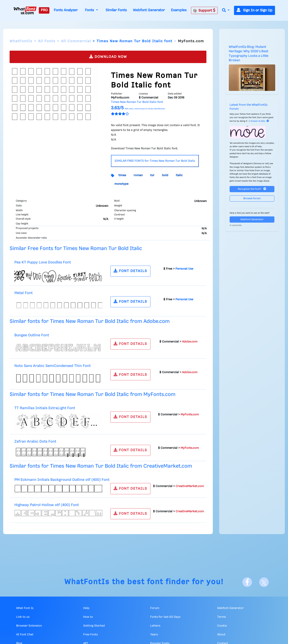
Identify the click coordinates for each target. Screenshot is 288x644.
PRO (44, 10)
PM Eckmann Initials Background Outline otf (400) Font (62, 480)
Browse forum (252, 198)
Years (154, 635)
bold (165, 175)
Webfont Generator (149, 10)
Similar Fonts (116, 10)
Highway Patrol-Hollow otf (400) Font (47, 505)
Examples (179, 10)
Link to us (23, 617)
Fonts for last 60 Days (165, 617)
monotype (121, 184)
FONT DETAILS (130, 271)
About (221, 635)
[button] (226, 11)
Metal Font (23, 293)
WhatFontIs (21, 41)
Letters (155, 626)
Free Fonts (90, 635)
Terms (221, 617)
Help (86, 608)
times (122, 175)
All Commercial (76, 41)
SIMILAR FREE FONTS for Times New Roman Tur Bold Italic (155, 161)
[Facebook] (247, 582)
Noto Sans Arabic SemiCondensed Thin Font (52, 366)
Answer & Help (260, 121)
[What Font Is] (25, 10)
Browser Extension (29, 626)
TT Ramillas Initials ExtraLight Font (45, 408)
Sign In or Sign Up (254, 10)
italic (179, 175)
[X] (264, 582)
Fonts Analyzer (66, 10)
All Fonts (47, 41)
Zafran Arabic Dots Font (35, 442)
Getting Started (94, 626)
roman (138, 175)
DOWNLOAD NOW (108, 57)
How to (88, 617)
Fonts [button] (90, 10)
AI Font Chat (25, 635)
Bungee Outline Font (32, 335)
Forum (155, 608)
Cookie (222, 626)
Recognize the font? (252, 189)
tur (152, 175)
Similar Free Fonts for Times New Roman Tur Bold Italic (76, 249)
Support (204, 10)
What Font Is (25, 608)
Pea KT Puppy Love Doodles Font (43, 262)
